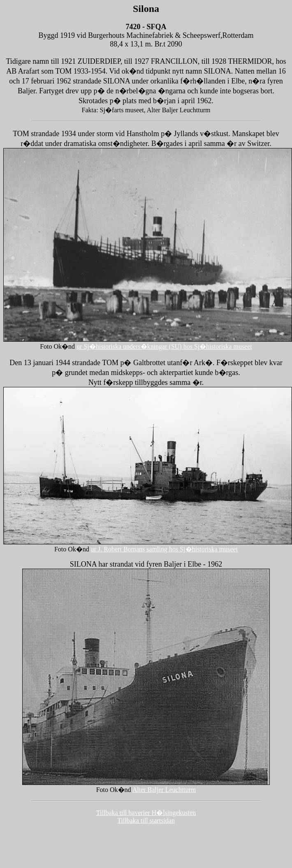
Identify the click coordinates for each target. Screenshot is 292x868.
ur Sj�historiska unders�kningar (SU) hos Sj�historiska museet (164, 346)
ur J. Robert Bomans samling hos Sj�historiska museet (164, 549)
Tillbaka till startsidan (146, 821)
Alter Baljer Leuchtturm (164, 790)
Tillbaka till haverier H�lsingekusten (146, 813)
